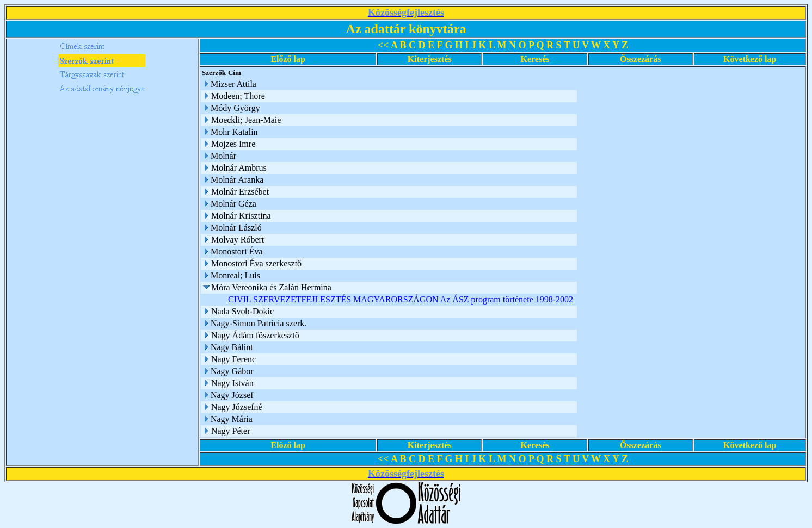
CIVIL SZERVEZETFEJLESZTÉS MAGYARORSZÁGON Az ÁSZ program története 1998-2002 (401, 299)
